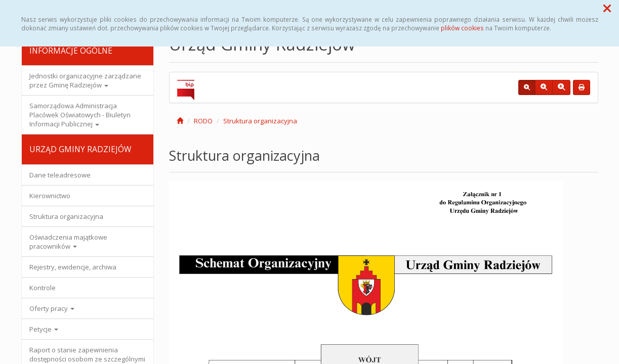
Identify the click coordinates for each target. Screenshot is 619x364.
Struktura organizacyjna (66, 216)
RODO (203, 121)
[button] (607, 8)
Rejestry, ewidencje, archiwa (73, 267)
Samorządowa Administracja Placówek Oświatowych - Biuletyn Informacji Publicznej (80, 115)
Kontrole (43, 288)
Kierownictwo (50, 196)
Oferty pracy (52, 308)
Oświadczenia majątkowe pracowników (68, 242)
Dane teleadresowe (60, 175)
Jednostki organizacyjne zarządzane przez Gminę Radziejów (85, 80)
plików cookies (462, 28)
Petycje (44, 329)
